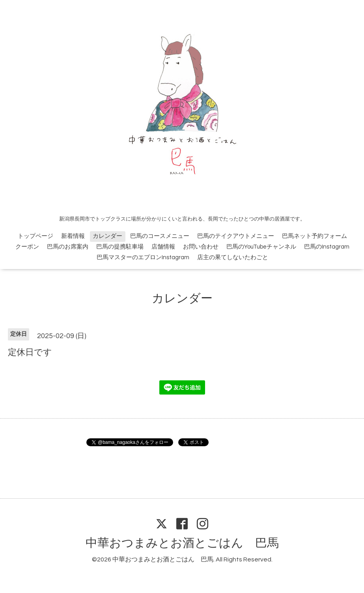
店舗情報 (163, 247)
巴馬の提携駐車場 (120, 247)
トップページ (35, 236)
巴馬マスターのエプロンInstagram (143, 257)
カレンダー (107, 236)
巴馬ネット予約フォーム (315, 236)
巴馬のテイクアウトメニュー (236, 236)
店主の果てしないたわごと (233, 257)
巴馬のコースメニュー (160, 236)
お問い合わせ (201, 247)
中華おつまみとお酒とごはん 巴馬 (182, 543)
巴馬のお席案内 (68, 247)
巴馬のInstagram (327, 247)
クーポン (27, 247)
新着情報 (73, 236)
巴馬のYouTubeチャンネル (261, 247)
